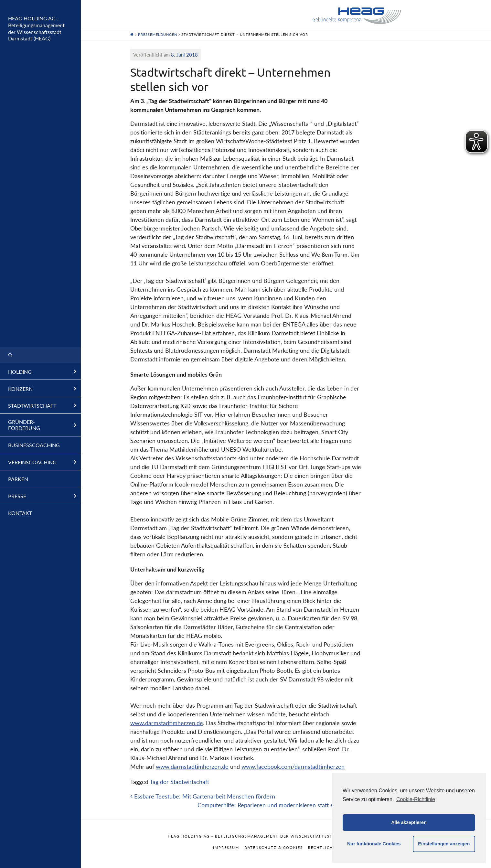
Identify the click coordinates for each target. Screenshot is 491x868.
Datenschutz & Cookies (274, 847)
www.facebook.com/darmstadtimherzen (293, 766)
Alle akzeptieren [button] (409, 822)
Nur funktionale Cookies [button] (374, 844)
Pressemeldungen (158, 34)
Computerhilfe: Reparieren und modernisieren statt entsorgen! (279, 805)
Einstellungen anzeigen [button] (444, 844)
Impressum (226, 847)
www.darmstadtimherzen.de (167, 723)
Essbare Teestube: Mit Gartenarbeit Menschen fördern (203, 796)
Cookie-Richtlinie (416, 799)
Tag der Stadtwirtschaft (179, 782)
